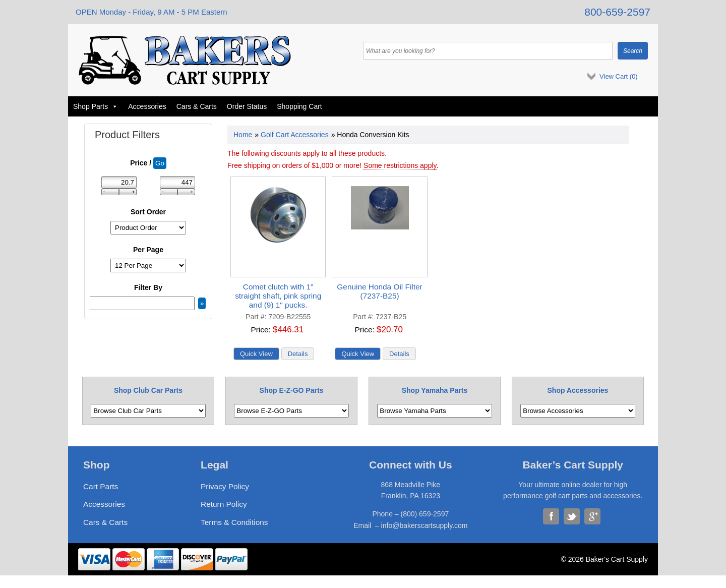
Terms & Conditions (234, 522)
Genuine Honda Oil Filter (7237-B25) (379, 291)
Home (243, 135)
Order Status (247, 106)
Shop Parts (96, 106)
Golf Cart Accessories (295, 135)
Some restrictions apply (400, 165)
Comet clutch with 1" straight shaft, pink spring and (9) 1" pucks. (278, 296)
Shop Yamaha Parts (435, 390)
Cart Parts (101, 486)
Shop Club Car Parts (148, 390)
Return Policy (224, 504)
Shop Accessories (578, 390)
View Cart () (619, 76)
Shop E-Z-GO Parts (292, 390)
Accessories (147, 106)
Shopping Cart (299, 106)
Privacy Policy (225, 486)
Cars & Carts (197, 106)
